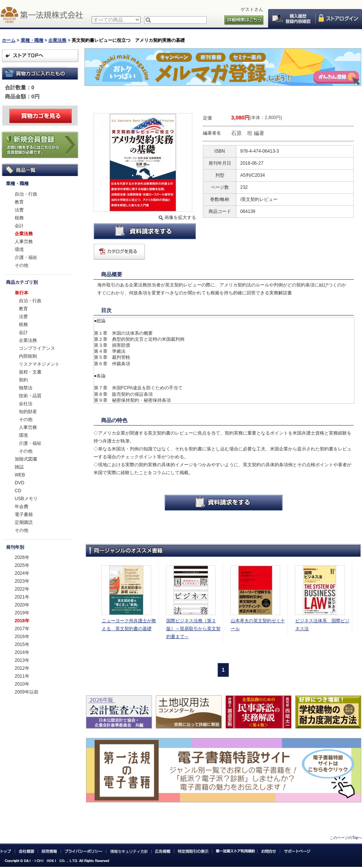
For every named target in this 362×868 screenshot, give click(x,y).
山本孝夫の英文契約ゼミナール (258, 625)
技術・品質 (30, 396)
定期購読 (24, 522)
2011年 (22, 676)
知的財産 (28, 412)
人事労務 (24, 242)
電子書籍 (24, 514)
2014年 (22, 652)
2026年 (22, 557)
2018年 (22, 621)
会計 (19, 226)
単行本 (21, 293)
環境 (19, 250)
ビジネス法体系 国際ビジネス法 (322, 625)
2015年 (22, 644)
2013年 (22, 660)
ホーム (9, 40)
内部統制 (28, 356)
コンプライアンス (37, 348)
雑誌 (19, 467)
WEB (20, 475)
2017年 (22, 629)
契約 (23, 380)
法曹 (19, 210)
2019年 (22, 613)
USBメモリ (26, 499)
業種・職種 (32, 40)
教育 (19, 202)
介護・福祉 (26, 257)
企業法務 (57, 40)
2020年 (22, 605)
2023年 (22, 581)
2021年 (22, 597)
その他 (21, 265)
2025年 (22, 565)
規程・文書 (30, 372)
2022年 (22, 589)
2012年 (22, 668)
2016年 (22, 637)
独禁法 (26, 388)
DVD (19, 483)
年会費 (21, 507)
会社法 (26, 404)
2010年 (22, 684)
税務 (19, 218)
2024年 (22, 573)
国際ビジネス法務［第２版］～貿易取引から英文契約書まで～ (193, 629)
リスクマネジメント (39, 364)
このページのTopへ (346, 838)
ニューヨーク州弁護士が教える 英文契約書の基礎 (129, 625)
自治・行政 (26, 194)
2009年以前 (27, 692)
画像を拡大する (180, 217)
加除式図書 (26, 459)
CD (18, 491)
